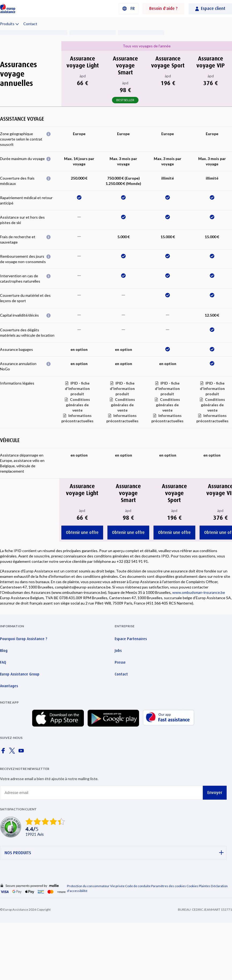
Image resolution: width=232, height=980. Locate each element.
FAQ (3, 662)
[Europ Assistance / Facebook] (4, 752)
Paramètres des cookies (169, 886)
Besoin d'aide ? (163, 8)
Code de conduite (138, 886)
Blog (4, 651)
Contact (30, 24)
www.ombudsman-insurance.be (199, 592)
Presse (120, 662)
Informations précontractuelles (77, 418)
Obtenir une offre (82, 532)
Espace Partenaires (131, 639)
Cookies (192, 886)
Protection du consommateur (88, 886)
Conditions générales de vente (78, 405)
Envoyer (215, 793)
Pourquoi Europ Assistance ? (24, 639)
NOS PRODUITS (114, 853)
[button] (129, 9)
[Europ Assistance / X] (13, 752)
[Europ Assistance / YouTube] (22, 752)
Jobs (118, 651)
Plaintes (205, 886)
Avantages (9, 686)
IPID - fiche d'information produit (77, 388)
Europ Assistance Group (20, 674)
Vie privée (117, 886)
